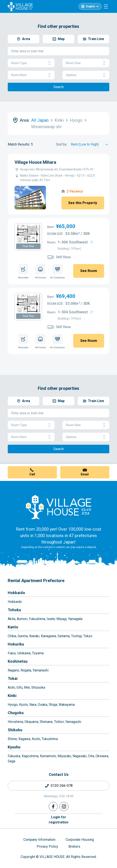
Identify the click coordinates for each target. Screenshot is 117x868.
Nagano (13, 670)
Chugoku (16, 713)
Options (86, 75)
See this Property (83, 203)
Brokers (74, 846)
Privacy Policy (47, 846)
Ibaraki (34, 636)
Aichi (11, 687)
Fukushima (37, 619)
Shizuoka (38, 687)
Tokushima (50, 739)
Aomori (22, 619)
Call (32, 474)
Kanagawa (48, 636)
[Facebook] (53, 806)
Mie (27, 687)
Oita (91, 756)
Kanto (13, 627)
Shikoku (15, 730)
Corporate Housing (80, 840)
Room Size (86, 63)
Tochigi (76, 636)
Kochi (36, 739)
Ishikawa (24, 653)
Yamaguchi (73, 722)
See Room (89, 271)
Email (85, 474)
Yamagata (75, 619)
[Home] (59, 507)
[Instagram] (64, 806)
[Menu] (106, 6)
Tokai (13, 678)
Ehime (12, 739)
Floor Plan (28, 246)
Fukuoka (14, 756)
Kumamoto (48, 756)
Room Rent (31, 75)
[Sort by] (90, 144)
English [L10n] (90, 6)
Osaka (43, 705)
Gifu (20, 687)
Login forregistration (58, 820)
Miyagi (62, 619)
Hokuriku (16, 644)
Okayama (31, 722)
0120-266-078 (62, 786)
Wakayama (67, 705)
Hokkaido (16, 593)
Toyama (38, 653)
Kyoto (24, 705)
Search (59, 87)
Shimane (46, 722)
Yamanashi (41, 670)
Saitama (64, 636)
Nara (33, 705)
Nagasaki (80, 756)
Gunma (23, 636)
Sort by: (62, 144)
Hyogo (13, 705)
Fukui (12, 653)
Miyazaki (64, 756)
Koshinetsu (18, 661)
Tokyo (88, 636)
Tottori (59, 722)
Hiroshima (15, 722)
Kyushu (14, 747)
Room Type (31, 63)
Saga (11, 761)
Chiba (12, 636)
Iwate (51, 619)
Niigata (26, 670)
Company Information (39, 840)
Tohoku (14, 610)
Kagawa (24, 739)
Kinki (12, 696)
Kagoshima (30, 756)
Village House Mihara (35, 162)
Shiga (53, 705)
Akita (11, 619)
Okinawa (102, 756)
